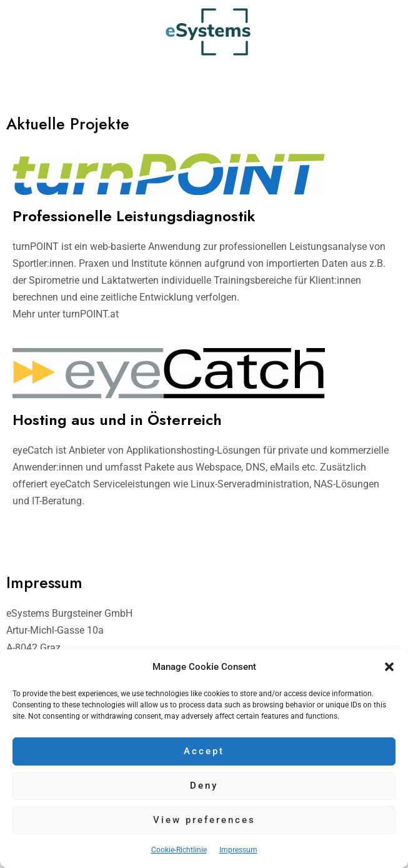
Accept (204, 751)
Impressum (238, 850)
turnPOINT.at (91, 314)
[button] (389, 667)
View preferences (204, 820)
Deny (204, 786)
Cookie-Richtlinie (179, 850)
